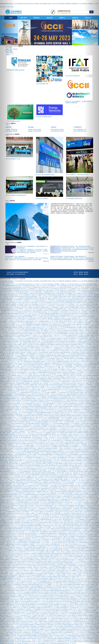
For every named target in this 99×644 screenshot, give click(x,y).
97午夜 (22, 391)
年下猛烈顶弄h (25, 385)
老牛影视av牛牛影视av (68, 484)
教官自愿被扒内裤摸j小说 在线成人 (33, 399)
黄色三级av (76, 380)
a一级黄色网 (39, 448)
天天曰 (61, 612)
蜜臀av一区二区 (75, 420)
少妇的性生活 (40, 631)
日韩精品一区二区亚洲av (48, 492)
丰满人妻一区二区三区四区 (61, 335)
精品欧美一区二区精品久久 (32, 335)
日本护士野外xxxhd (72, 286)
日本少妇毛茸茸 (58, 625)
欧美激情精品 (71, 485)
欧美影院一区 (56, 371)
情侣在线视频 (19, 360)
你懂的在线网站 (37, 405)
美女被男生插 (24, 584)
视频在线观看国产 (51, 403)
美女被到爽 (32, 286)
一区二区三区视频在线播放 (27, 324)
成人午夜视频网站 (71, 470)
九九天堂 (32, 502)
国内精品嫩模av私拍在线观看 (74, 492)
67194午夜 (57, 323)
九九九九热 (15, 419)
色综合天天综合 (48, 414)
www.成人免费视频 (53, 549)
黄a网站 (84, 301)
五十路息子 (66, 307)
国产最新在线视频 (35, 362)
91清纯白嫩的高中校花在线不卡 (49, 564)
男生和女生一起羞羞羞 (29, 357)
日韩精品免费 (61, 445)
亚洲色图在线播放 (15, 468)
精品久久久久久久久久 (22, 566)
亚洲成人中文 (43, 512)
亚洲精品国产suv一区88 (74, 290)
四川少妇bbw (79, 329)
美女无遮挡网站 (73, 344)
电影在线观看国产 (41, 550)
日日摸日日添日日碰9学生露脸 (39, 337)
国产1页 (44, 409)
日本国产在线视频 (77, 317)
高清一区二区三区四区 (33, 300)
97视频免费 (79, 391)
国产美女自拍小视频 (20, 317)
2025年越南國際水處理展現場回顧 (74, 199)
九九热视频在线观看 (28, 462)
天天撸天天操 (64, 371)
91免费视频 (84, 315)
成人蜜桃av (75, 465)
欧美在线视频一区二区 (69, 414)
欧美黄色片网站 (50, 496)
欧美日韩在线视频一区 (15, 464)
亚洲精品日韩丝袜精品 (30, 331)
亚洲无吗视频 (83, 420)
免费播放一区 (29, 383)
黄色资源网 (15, 406)
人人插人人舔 (34, 464)
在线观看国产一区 (24, 431)
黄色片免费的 (62, 487)
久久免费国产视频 (60, 642)
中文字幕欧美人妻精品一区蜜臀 (66, 346)
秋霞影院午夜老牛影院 (20, 388)
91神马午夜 (63, 417)
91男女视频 (82, 352)
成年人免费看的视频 (65, 524)
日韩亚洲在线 (27, 351)
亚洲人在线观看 (39, 622)
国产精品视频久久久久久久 (32, 317)
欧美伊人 (63, 360)
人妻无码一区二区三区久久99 (45, 289)
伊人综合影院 (77, 527)
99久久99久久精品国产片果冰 (34, 454)
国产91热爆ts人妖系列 (46, 471)
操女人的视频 (48, 379)
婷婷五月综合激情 (44, 476)
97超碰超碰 (33, 470)
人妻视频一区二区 (65, 284)
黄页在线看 (72, 586)
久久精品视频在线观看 (21, 541)
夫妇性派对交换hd (45, 475)
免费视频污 (50, 318)
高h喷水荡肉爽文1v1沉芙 (42, 428)
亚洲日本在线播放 (29, 334)
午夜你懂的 (67, 475)
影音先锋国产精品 (65, 461)
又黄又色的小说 (42, 354)
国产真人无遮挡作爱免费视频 (22, 369)
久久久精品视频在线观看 (77, 425)
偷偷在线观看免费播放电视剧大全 (62, 476)
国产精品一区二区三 (77, 377)
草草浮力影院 (35, 306)
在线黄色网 (70, 629)
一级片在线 (55, 635)
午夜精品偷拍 (77, 389)
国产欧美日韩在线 (67, 402)
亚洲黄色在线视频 (67, 625)
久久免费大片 (70, 434)
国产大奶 (58, 465)
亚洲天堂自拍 (18, 444)
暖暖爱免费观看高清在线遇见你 (47, 372)
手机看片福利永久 (72, 457)
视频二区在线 (69, 535)
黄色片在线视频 (69, 411)
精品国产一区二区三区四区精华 (22, 310)
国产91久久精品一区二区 (16, 411)
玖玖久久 (43, 457)
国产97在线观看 (82, 499)
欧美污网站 (65, 355)
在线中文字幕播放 (83, 465)
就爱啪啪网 (81, 550)
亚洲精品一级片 (49, 346)
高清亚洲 (18, 618)
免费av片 (65, 538)
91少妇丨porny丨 (83, 544)
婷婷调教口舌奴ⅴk (58, 555)
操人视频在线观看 (28, 323)
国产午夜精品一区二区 (44, 351)
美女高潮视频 (64, 397)
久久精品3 (49, 354)
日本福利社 (57, 518)
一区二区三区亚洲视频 (16, 312)
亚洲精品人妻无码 (68, 464)
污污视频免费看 (65, 374)
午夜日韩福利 (37, 536)
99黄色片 (18, 622)
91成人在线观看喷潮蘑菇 (80, 343)
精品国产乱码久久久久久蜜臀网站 (50, 447)
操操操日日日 (66, 392)
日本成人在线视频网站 (40, 357)
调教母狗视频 (77, 584)
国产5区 (34, 290)
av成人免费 (57, 436)
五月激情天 (58, 574)
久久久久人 (60, 495)
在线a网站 (21, 550)
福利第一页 (49, 357)
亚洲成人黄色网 (33, 597)
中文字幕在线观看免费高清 (60, 567)
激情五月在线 (58, 484)
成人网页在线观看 (46, 572)
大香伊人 (75, 323)
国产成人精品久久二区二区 (75, 368)
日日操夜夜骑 (55, 453)
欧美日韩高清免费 (65, 600)
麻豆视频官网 (30, 526)
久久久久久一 (29, 640)
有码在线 (75, 320)
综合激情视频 (52, 482)
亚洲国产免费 (30, 377)
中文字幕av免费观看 (81, 338)
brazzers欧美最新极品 (68, 303)
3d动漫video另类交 (51, 495)
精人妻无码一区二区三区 (42, 468)
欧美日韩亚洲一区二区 (24, 552)
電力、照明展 (9, 48)
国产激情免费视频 (71, 341)
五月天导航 (23, 468)
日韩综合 (50, 563)
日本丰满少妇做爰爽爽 (26, 634)
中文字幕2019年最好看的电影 (34, 312)
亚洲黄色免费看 (64, 292)
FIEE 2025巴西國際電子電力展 (13, 159)
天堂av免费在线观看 (69, 422)
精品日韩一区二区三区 (23, 375)
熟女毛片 (41, 467)
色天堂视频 (58, 362)
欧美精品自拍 (36, 383)
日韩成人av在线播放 (79, 332)
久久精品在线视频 (27, 315)
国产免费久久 (50, 335)
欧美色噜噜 (58, 372)
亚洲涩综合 (75, 550)
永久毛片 (55, 346)
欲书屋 (46, 628)
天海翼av (50, 464)
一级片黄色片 (37, 284)
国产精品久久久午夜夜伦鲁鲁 (47, 300)
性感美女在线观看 (82, 637)
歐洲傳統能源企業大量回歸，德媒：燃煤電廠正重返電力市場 (76, 246)
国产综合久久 (25, 289)
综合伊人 (25, 637)
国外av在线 (78, 351)
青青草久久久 (51, 628)
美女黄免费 (20, 527)
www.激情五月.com (57, 303)
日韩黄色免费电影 (30, 346)
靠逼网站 (81, 340)
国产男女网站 (22, 530)
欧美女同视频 (56, 400)
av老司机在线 (64, 386)
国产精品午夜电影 (32, 566)
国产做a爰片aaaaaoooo (28, 332)
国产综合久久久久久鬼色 (63, 603)
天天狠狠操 (24, 451)
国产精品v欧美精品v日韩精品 (81, 471)
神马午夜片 (30, 380)
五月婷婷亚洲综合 (46, 526)
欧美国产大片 (53, 290)
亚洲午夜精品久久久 (73, 538)
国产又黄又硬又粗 (73, 499)
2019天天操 (45, 510)
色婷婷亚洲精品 (72, 306)
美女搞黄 (62, 611)
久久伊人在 (30, 371)
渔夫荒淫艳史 (69, 456)
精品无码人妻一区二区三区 (81, 430)
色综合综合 (69, 383)
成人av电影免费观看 (73, 454)
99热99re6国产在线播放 (56, 355)
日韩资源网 (53, 427)
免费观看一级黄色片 (43, 295)
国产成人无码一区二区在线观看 (50, 399)
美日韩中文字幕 (18, 315)
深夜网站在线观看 (53, 326)
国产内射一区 (36, 476)
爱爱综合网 (78, 541)
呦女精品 (44, 312)
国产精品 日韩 (53, 515)
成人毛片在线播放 (59, 597)
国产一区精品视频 (23, 406)
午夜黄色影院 (64, 485)
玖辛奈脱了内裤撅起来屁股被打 (56, 479)
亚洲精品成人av (80, 324)
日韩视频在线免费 (55, 363)
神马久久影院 (64, 314)
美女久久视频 (45, 465)
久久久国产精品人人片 (16, 382)
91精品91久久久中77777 (47, 349)
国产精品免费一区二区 (23, 597)
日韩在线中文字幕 (52, 626)
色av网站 (34, 327)
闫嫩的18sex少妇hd (31, 456)
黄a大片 (70, 481)
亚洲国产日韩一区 (23, 575)
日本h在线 (79, 349)
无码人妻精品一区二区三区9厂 (53, 461)
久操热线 (77, 459)
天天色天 (63, 363)
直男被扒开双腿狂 (16, 499)
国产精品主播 (62, 396)
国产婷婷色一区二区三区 (23, 629)
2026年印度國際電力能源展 (13, 121)
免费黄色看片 (54, 493)
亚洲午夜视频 (69, 493)
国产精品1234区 (79, 357)
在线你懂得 (45, 332)
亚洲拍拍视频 (45, 324)
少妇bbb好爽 (37, 349)
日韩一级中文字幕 (49, 617)
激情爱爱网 (63, 470)
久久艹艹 (52, 348)
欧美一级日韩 (62, 526)
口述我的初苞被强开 (72, 295)
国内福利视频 (33, 296)
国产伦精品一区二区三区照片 (43, 529)
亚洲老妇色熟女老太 (71, 337)
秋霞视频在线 (73, 598)
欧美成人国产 (48, 456)
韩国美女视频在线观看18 (54, 419)
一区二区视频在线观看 (33, 358)
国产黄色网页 (76, 423)
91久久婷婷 (48, 521)
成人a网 (19, 533)
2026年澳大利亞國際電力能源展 (44, 117)
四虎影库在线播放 (34, 482)
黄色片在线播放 (23, 420)
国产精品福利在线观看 (71, 431)
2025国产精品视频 (30, 365)
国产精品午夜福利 (74, 284)
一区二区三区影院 (66, 498)
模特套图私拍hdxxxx (77, 490)
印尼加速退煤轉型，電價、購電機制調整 (15, 256)
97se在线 (61, 635)
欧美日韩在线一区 (75, 476)
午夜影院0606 (27, 362)
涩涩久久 (54, 293)
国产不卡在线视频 (72, 617)
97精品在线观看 (53, 594)
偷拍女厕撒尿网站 (67, 388)
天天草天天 (20, 592)
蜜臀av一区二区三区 (15, 451)
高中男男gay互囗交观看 (43, 394)
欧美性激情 (18, 521)
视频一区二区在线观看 (37, 513)
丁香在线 (43, 284)
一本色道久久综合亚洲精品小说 (57, 394)
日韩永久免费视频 (29, 589)
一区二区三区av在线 (58, 584)
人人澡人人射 (19, 362)
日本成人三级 (73, 349)
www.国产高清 (57, 617)
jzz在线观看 (25, 586)
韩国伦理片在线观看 (61, 561)
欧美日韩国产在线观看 (17, 326)
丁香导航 (61, 307)
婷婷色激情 (76, 544)
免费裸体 (23, 484)
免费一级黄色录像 (33, 436)
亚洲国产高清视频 (50, 558)
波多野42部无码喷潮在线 (15, 427)
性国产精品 (40, 566)
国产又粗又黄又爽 (33, 392)
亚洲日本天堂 (25, 303)
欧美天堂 (47, 445)
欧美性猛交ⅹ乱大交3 (47, 371)
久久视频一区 (81, 570)
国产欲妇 (35, 309)
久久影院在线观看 (56, 379)
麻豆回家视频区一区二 (16, 538)
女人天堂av (23, 601)
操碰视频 (23, 561)
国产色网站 (58, 496)
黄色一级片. (71, 430)
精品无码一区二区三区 (78, 369)
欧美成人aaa (30, 564)
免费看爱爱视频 (69, 366)
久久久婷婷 (18, 569)
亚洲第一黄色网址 (15, 601)
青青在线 (17, 346)
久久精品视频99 (15, 510)
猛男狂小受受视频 (80, 605)
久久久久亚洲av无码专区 (36, 427)
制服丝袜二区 (81, 286)
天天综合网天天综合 (25, 348)
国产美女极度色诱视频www (64, 515)
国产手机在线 (38, 564)
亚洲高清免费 (38, 292)
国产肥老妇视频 (77, 575)
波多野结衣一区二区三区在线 (67, 329)
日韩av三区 (62, 488)
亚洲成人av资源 (76, 383)
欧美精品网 (66, 437)
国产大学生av (84, 405)
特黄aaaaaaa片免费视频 (40, 589)
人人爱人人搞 (78, 304)
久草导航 (80, 437)
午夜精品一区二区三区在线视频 (44, 389)
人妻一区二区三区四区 (18, 598)
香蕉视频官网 (49, 343)
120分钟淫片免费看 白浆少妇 (81, 346)
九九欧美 (64, 405)
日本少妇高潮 (33, 555)
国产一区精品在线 (75, 509)
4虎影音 (51, 292)
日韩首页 (30, 307)
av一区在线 (36, 505)
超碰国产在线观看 (73, 406)
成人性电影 (21, 600)
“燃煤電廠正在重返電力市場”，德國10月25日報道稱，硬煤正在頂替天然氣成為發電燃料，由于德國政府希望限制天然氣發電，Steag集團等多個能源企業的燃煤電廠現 (78, 249)
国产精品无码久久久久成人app (64, 468)
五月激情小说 (66, 637)
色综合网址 (47, 592)
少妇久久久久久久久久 (55, 382)
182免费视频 (41, 379)
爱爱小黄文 (56, 324)
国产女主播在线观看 (27, 430)
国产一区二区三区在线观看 (55, 375)
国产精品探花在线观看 (78, 555)
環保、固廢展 (9, 51)
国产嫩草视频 (30, 338)
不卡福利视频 (45, 405)
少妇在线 (15, 396)
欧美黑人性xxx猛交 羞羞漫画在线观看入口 (74, 612)
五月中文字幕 (57, 343)
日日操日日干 (37, 338)
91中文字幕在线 (58, 541)
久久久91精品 (26, 447)
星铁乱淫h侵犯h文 (30, 403)
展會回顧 (49, 18)
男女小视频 (39, 522)
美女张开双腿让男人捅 (30, 529)
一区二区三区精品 (56, 471)
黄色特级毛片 (30, 479)
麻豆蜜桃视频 (54, 448)
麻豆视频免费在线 (55, 314)
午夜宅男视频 (40, 329)
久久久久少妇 (40, 606)
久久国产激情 (83, 362)
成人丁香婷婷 (29, 374)
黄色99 (83, 581)
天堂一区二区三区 (27, 563)
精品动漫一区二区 (61, 482)
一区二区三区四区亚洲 (54, 383)
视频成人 (30, 476)
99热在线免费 (28, 465)
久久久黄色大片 (41, 456)
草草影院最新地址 (22, 396)
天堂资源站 (50, 612)
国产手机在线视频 (25, 400)
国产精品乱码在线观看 (21, 380)
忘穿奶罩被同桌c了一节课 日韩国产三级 (59, 428)
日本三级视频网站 (68, 293)
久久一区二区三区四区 (49, 327)
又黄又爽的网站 (21, 473)
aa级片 (44, 374)
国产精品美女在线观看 (31, 606)
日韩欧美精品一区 (33, 289)
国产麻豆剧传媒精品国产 (71, 327)
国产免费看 (80, 394)
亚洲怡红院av (41, 309)
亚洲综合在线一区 (59, 348)
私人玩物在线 (20, 509)
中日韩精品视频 (75, 352)
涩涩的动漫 (56, 606)
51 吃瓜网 (79, 533)
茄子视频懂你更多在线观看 (75, 386)
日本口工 (61, 358)
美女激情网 (64, 465)
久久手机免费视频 (36, 609)
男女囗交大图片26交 (53, 488)
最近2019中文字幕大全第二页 (54, 459)
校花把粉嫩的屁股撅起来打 (84, 337)
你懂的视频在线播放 (65, 352)
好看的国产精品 (66, 382)
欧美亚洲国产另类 (21, 631)
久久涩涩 (81, 284)
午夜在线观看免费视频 (20, 454)
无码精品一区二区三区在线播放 (19, 546)
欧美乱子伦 (77, 558)
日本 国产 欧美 (42, 496)
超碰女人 (31, 425)
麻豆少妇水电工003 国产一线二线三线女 (68, 413)
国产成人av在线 (38, 371)
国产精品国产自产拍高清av (55, 380)
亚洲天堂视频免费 (68, 584)
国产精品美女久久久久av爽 (57, 475)
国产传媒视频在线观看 (16, 612)
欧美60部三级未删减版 (45, 314)
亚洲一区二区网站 (61, 614)
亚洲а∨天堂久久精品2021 (69, 375)
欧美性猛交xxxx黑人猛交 (21, 307)
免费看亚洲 (67, 444)
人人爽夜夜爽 (46, 292)
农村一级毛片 (55, 526)
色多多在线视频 (35, 530)
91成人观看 (27, 470)
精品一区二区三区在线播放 (20, 417)
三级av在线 (70, 522)
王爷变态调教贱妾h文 (78, 365)
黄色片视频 (33, 318)
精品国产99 (41, 360)
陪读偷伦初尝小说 (62, 295)
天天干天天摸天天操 (81, 564)
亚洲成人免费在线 (42, 464)
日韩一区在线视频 (39, 321)
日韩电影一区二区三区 (66, 323)
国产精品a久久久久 (31, 540)
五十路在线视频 (25, 286)
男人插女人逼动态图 (24, 553)
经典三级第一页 (47, 513)
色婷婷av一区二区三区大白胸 (37, 445)
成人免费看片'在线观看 (84, 402)
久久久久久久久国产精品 (60, 409)
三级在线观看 (54, 307)
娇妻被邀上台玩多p (76, 289)
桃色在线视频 (65, 362)
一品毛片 (63, 419)
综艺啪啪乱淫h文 (22, 577)
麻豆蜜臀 (37, 423)
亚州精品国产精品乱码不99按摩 (20, 436)
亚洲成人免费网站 (53, 532)
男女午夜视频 (75, 625)
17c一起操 (66, 451)
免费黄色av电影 (58, 320)
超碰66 (70, 335)
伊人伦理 (42, 598)
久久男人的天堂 (59, 300)
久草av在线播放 (73, 642)
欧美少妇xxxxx (58, 601)
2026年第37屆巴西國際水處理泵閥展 (15, 70)
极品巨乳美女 (76, 535)
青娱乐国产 (35, 341)
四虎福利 (21, 334)
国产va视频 (31, 431)
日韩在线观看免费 (26, 488)
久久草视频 (76, 366)
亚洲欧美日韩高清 (79, 334)
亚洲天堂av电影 (24, 605)
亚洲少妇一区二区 (44, 417)
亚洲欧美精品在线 (21, 588)
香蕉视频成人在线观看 (35, 608)
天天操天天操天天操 (80, 399)
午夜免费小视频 (60, 473)
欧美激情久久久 (68, 423)
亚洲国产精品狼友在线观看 (31, 611)
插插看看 (78, 416)
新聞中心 (62, 18)
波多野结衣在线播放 (32, 504)
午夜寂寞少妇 (75, 532)
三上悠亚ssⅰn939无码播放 (44, 623)
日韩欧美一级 (21, 365)
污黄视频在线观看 (55, 550)
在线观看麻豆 (44, 397)
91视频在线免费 (33, 385)
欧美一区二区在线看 (43, 341)
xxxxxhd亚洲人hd (44, 326)
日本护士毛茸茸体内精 (27, 499)
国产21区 (65, 304)
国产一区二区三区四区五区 (40, 323)
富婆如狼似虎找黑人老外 (41, 396)
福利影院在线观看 (35, 618)
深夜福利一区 (46, 427)
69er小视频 (44, 365)
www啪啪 (34, 634)
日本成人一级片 (40, 331)
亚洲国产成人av (51, 535)
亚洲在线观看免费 (21, 372)
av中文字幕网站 (28, 405)
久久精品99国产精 (74, 608)
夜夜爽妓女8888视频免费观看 (26, 298)
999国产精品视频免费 (60, 416)
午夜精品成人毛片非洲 (62, 467)
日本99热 (47, 317)
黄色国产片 (61, 298)
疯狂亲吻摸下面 (58, 440)
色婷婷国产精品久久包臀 (81, 300)
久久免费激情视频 (58, 309)
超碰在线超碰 (65, 577)
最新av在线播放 (34, 400)
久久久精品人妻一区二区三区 (50, 439)
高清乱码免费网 (51, 344)
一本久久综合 (59, 437)
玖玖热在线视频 (50, 502)
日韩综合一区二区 (37, 374)
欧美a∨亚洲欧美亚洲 (19, 318)
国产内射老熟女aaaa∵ (30, 600)
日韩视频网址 (67, 420)
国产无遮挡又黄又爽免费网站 (48, 315)
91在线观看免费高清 (17, 287)
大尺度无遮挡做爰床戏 (68, 495)
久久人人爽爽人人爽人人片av (61, 368)
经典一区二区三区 (76, 315)
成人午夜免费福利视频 (30, 516)
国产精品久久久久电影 (17, 343)
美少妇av (57, 558)
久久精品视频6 (36, 368)
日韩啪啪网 (78, 397)
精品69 (80, 295)
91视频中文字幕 (65, 379)
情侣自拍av (30, 637)
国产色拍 (29, 530)
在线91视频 (84, 290)
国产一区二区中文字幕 (48, 320)
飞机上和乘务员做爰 (43, 420)
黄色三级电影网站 (74, 331)
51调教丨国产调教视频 (43, 594)
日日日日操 (25, 411)
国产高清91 (37, 485)
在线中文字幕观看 (40, 346)
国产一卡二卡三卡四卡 (40, 431)
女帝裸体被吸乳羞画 (27, 382)
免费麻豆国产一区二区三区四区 (49, 391)
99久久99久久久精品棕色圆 (71, 298)
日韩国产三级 (45, 549)
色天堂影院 (84, 303)
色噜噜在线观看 (71, 564)
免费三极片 (38, 365)
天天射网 (72, 451)
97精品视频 (53, 392)
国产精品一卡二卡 (35, 397)
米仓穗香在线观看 (15, 400)
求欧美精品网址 (53, 430)
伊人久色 (51, 324)
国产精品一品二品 (66, 289)
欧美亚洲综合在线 (58, 622)
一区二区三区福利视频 (52, 312)
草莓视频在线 (77, 588)
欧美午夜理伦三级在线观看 (47, 625)
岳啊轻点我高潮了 (18, 632)
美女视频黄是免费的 (33, 411)
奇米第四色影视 (28, 527)
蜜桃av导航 (45, 375)
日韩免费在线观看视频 (19, 394)
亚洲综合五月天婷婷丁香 (25, 327)
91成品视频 (27, 592)
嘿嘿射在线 (15, 327)
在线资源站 (45, 522)
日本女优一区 (26, 555)
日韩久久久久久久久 (18, 425)
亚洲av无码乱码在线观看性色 (57, 385)
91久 (49, 629)
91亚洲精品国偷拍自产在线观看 (59, 566)
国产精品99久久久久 (55, 434)
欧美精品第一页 (61, 365)
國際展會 (37, 18)
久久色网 (50, 567)
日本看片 (70, 569)
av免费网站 (72, 427)
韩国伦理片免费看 (35, 348)
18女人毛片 (78, 563)
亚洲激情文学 (71, 507)
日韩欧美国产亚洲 (62, 564)
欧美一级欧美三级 (61, 321)
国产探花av (78, 581)
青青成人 (47, 544)
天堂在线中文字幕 (32, 344)
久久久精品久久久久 (21, 338)
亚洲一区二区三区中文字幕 (82, 479)
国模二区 (19, 379)
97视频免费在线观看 (44, 519)
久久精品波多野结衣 (53, 396)
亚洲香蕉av (41, 484)
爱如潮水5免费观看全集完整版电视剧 (16, 567)
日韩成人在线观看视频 (37, 414)
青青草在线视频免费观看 (69, 541)
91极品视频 (25, 544)
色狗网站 (26, 425)
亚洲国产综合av (38, 409)
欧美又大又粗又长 (80, 589)
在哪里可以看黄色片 (17, 332)
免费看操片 (26, 343)
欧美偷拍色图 (52, 468)
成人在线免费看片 (27, 538)
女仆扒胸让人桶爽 (80, 586)
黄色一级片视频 (44, 383)
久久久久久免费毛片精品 (60, 287)
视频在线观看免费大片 (18, 529)
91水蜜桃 (66, 349)
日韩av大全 (40, 327)
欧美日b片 (30, 284)
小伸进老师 (71, 304)
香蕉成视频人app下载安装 (35, 510)
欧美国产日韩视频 (39, 298)
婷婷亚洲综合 (25, 533)
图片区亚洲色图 (65, 344)
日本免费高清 (36, 307)
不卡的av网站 (28, 493)
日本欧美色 (21, 470)
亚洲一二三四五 (72, 408)
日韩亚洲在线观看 (51, 340)
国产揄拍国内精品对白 (29, 321)
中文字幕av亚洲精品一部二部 (66, 312)
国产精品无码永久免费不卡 (80, 309)
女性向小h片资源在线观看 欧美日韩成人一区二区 (22, 292)
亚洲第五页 (49, 546)
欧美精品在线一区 (51, 512)
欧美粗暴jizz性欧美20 (32, 561)
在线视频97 (47, 434)
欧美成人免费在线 (50, 310)
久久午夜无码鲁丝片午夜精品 (68, 513)
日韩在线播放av (15, 341)
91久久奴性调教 (50, 601)
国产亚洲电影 (84, 595)
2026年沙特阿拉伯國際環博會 (73, 76)
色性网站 (81, 392)
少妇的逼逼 (71, 334)
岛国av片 (57, 524)
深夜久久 (29, 388)
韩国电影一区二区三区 (50, 321)
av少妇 (64, 389)
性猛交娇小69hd (80, 439)
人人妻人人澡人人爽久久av (72, 360)
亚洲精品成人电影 (53, 341)
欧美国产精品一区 (53, 306)
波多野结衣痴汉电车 (17, 433)
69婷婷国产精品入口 (45, 307)
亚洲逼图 (80, 431)
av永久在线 (57, 292)
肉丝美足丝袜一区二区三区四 (61, 462)
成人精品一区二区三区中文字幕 (47, 411)
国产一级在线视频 (60, 535)
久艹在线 (33, 310)
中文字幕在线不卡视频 (39, 334)
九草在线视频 (41, 499)
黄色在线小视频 (75, 552)
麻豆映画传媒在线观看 (31, 329)
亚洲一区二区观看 (65, 400)
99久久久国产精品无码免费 (35, 439)
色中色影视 (19, 293)
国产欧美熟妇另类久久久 (42, 301)
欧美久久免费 (28, 595)
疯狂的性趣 (52, 416)
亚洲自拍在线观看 (26, 379)
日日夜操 (55, 546)
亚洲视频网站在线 (33, 354)
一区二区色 (59, 392)
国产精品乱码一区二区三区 (35, 320)
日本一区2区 (70, 389)
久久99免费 (49, 358)
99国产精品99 (32, 533)
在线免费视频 (47, 293)
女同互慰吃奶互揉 (16, 485)
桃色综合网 (37, 637)
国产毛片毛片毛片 (15, 625)
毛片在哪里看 (28, 609)
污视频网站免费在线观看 (53, 501)
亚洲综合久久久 (82, 344)
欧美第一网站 (47, 298)
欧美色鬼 (43, 340)
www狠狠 (78, 470)
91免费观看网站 (71, 547)
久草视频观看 (16, 290)
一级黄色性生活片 (34, 402)
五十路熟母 (16, 492)
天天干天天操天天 (45, 493)
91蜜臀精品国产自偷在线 (70, 553)
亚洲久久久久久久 (81, 577)
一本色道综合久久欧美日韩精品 (28, 366)
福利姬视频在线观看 (63, 332)
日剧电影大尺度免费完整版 (16, 321)
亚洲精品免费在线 (70, 631)
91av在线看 (23, 504)
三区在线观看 (41, 355)
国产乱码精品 (37, 425)
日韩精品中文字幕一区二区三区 (24, 519)
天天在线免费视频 (23, 419)
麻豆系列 (60, 439)
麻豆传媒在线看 (67, 519)
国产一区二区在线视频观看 (26, 409)
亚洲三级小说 (73, 363)
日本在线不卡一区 (24, 320)
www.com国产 (24, 363)
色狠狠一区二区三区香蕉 (55, 405)
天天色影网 (67, 348)
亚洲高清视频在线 (53, 295)
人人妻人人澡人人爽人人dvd (42, 286)
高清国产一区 (43, 358)
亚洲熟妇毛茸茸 (35, 416)
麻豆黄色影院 (82, 538)
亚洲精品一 (18, 408)
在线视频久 (56, 317)
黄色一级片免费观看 (27, 453)
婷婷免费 (20, 386)
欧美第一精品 (28, 306)
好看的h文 (22, 346)
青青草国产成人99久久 (39, 521)
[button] (7, 322)
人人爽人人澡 (34, 360)
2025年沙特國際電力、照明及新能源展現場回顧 (77, 175)
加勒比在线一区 (36, 388)
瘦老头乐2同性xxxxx (55, 600)
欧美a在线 (65, 310)
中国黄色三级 (52, 578)
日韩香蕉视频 (69, 365)
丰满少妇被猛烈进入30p (20, 377)
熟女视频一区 (70, 287)
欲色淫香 (19, 626)
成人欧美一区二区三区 (41, 403)
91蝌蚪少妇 (30, 363)
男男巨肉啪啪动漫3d (73, 314)
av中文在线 (31, 349)
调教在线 (28, 422)
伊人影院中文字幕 (82, 320)
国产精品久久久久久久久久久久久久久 (29, 314)
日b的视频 (58, 344)
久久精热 (72, 382)
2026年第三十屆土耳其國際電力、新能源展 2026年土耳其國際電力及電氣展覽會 (79, 102)
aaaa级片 (46, 366)
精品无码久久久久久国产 (68, 459)
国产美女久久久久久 (70, 351)
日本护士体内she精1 (62, 430)
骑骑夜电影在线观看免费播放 (48, 473)
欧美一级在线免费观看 (42, 532)
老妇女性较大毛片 (33, 440)
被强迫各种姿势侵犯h (26, 340)
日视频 (52, 286)
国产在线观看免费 (84, 609)
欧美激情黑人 (26, 293)
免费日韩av (80, 606)
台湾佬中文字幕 (65, 343)
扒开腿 (71, 343)
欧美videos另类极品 (57, 388)
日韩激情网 (61, 594)
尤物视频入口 (63, 377)
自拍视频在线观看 (77, 620)
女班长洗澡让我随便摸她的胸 (63, 315)
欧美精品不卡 (60, 338)
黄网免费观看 (79, 516)
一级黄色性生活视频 (77, 623)
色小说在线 (71, 332)
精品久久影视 (18, 637)
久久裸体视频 (71, 453)
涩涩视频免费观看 (20, 383)
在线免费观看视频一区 (16, 560)
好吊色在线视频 (76, 549)
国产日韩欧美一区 (63, 306)
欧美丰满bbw (70, 527)
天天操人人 (21, 495)
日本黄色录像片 (50, 284)
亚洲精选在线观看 (80, 635)
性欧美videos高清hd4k (20, 524)
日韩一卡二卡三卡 (62, 391)
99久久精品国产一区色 (50, 527)
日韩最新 (17, 591)
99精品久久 (34, 379)
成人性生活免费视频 (19, 609)
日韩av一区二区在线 (80, 287)
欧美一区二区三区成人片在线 (65, 544)
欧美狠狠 (49, 634)
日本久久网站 (24, 498)
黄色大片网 (63, 550)
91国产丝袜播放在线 (41, 546)
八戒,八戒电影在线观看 (56, 402)
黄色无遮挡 (15, 553)
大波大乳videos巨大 (27, 287)
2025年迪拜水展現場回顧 (42, 199)
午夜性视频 (20, 502)
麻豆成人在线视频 (63, 609)
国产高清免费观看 (70, 505)
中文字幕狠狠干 (18, 337)
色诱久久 (70, 575)
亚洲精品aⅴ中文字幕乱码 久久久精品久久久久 (67, 340)
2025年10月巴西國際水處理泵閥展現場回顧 (16, 195)
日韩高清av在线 (48, 400)
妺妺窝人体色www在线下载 (35, 375)
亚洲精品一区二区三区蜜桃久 (78, 372)
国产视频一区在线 (18, 437)
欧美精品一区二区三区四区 (47, 368)
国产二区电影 (63, 324)
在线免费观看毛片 (42, 626)
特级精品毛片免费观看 (76, 461)
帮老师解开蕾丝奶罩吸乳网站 (31, 495)
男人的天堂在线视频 (56, 623)
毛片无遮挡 (36, 430)
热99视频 (57, 284)
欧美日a (76, 312)
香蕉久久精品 (45, 290)
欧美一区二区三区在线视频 (75, 591)
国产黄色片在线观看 (38, 293)
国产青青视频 (73, 637)
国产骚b (24, 312)
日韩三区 (50, 516)
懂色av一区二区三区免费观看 (22, 295)
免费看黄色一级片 (36, 315)
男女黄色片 (56, 612)
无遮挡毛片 (31, 580)
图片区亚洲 (41, 617)
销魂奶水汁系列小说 (64, 450)
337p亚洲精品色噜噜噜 (34, 475)
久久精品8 (25, 300)
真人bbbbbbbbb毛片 (35, 304)
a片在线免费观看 (59, 478)
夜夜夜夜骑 (34, 535)
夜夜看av (59, 498)
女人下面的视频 (40, 509)
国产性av (23, 513)
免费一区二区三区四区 (30, 389)
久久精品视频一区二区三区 (19, 614)
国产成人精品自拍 (44, 430)
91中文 (58, 552)
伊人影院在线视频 (40, 643)
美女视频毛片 (69, 419)
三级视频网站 (64, 629)
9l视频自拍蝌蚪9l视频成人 (48, 454)
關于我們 (24, 18)
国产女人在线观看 (43, 642)
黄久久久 (25, 442)
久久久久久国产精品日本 (59, 456)
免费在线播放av (44, 408)
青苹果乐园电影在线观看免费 (56, 451)
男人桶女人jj (51, 642)
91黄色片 (39, 541)
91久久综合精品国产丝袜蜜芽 (39, 577)
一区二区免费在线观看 (18, 389)
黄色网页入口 (58, 310)
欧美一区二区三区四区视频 (25, 457)
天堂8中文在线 (56, 354)
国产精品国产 (39, 366)
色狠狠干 (51, 522)
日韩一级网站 (20, 306)
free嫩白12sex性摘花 (54, 352)
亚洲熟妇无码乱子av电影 (39, 287)
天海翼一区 (64, 617)
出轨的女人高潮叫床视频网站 (51, 487)
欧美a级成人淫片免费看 (78, 335)
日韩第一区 (76, 609)
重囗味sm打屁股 (24, 440)
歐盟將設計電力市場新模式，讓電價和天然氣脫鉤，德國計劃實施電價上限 (68, 256)
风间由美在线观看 (64, 501)
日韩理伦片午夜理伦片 (24, 304)
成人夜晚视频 (46, 448)
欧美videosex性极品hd (69, 300)
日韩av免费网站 (21, 422)
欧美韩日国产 (54, 592)
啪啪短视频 (77, 409)
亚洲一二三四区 (27, 433)
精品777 (67, 642)
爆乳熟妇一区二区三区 (50, 331)
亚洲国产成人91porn (18, 608)
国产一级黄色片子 (79, 574)
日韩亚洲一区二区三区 (58, 516)
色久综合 (66, 478)
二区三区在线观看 (45, 348)
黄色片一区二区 (19, 467)
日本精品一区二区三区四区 (43, 600)
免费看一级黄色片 (22, 344)
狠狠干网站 (24, 564)
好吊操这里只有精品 (23, 505)
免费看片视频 (19, 482)
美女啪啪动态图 (38, 462)
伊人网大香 (72, 478)
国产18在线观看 (27, 326)
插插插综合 (24, 581)
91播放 (64, 623)
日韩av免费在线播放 (51, 533)
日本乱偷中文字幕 (52, 332)
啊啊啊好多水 (31, 396)
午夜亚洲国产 (19, 549)
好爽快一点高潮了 (68, 309)
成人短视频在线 (63, 453)
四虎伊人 (29, 513)
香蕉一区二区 (15, 552)
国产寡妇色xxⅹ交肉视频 (70, 385)
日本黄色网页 (57, 318)
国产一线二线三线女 (57, 637)
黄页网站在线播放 (55, 629)
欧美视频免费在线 (62, 457)
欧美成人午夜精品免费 (20, 479)
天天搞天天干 (53, 498)
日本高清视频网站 (74, 447)
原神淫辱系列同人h (57, 389)
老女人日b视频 (57, 575)
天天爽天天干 (35, 642)
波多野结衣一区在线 (28, 570)
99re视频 (39, 290)
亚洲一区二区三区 (52, 365)
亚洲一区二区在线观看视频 (83, 408)
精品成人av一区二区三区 (49, 547)
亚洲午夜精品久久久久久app (41, 437)
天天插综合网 (32, 428)
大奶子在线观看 (32, 575)
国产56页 (68, 321)
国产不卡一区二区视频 (33, 518)
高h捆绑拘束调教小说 (69, 563)
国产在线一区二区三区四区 (48, 304)
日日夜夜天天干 (81, 321)
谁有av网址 (70, 405)
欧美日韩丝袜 (43, 402)
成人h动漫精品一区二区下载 (16, 323)
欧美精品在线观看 (32, 541)
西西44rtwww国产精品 (56, 529)
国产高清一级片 (73, 437)
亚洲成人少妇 (65, 318)
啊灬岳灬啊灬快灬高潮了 (50, 467)
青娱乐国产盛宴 (76, 510)
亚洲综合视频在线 (26, 408)
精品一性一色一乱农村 (76, 502)
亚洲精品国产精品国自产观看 (73, 396)
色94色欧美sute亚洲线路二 (76, 374)
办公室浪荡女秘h (21, 335)
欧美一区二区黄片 (48, 575)
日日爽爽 (47, 355)
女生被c (59, 425)
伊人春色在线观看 (65, 509)
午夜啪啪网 (38, 492)
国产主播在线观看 (16, 488)
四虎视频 (80, 327)
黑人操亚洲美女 (55, 369)
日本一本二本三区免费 (44, 392)
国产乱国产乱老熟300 (39, 557)
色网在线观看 (37, 324)
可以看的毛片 (74, 543)
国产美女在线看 (26, 481)
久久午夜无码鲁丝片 (82, 598)
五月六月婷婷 (35, 351)
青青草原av (40, 561)
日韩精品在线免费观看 (71, 394)
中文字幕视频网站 (20, 465)
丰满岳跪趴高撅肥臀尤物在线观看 (43, 413)
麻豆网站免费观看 (15, 391)
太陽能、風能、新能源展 (11, 49)
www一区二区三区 (15, 471)
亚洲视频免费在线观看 (70, 301)
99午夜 (67, 363)
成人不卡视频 (21, 606)
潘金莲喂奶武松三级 (15, 286)
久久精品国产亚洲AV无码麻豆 (59, 296)
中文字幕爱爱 (47, 611)
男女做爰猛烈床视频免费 (70, 594)
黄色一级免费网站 (83, 312)
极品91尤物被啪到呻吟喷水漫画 (28, 448)
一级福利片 (16, 431)
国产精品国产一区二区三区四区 (25, 309)
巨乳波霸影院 (48, 303)
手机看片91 (34, 394)
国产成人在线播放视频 (42, 488)
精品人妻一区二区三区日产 (21, 439)
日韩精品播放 (17, 561)
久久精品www (33, 295)
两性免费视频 (73, 600)
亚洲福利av (38, 560)
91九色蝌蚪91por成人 (73, 310)
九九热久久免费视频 (29, 391)
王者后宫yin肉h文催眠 (19, 329)
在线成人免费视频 (19, 354)
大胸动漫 (81, 403)
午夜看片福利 (30, 524)
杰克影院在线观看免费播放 (35, 406)
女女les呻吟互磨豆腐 (22, 543)
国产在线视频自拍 (42, 344)
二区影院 (60, 620)
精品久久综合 (52, 366)
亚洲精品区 (41, 400)
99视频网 (56, 605)
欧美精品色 (67, 597)
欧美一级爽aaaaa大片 (62, 290)
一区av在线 (53, 543)
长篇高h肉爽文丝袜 (22, 284)
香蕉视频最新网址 (17, 430)
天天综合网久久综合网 (41, 459)
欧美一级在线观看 (76, 521)
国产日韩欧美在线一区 (32, 355)
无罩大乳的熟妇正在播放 (41, 574)
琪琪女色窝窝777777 (74, 292)
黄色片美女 (33, 522)
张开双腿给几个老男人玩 (65, 369)
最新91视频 (34, 588)
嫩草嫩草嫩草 (32, 605)
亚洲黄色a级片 (33, 626)
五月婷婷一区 (51, 323)
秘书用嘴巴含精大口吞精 (81, 580)
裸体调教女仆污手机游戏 (68, 471)
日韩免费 (19, 447)
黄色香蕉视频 (54, 544)
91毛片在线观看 (74, 640)
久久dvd (26, 354)
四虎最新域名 (81, 323)
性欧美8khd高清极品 (67, 601)
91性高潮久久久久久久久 (52, 450)
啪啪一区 (83, 588)
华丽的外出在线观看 (48, 622)
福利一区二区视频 (82, 530)
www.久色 (28, 394)
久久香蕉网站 (33, 532)
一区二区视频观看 (41, 533)
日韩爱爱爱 (64, 492)
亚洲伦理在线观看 (64, 406)
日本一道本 (74, 321)
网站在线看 (38, 473)
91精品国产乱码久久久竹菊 (17, 397)
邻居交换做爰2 (62, 341)
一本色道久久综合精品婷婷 (62, 331)
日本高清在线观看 (48, 507)
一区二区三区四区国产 (51, 457)
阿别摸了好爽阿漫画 (49, 329)
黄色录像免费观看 (71, 416)
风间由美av (56, 522)
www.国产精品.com (67, 380)
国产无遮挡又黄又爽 (35, 471)
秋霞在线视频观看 (36, 465)
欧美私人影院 (63, 522)
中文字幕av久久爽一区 (76, 379)
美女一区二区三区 (60, 327)
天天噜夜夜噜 (56, 357)
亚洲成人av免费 (71, 296)
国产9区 (84, 440)
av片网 (37, 605)
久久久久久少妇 (25, 402)
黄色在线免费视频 (44, 352)
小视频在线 (28, 397)
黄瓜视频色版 (52, 465)
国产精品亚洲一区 (72, 606)
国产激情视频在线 (78, 557)
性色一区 (83, 462)
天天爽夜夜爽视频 (60, 301)
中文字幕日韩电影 (33, 442)
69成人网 (47, 490)
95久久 (39, 612)
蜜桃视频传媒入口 (19, 617)
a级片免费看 (77, 303)
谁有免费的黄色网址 (59, 349)
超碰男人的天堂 (71, 324)
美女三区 (27, 318)
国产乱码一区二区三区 (74, 462)
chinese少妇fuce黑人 (16, 478)
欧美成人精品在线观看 (70, 338)
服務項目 (75, 18)
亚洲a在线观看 (77, 569)
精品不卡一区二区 (81, 363)
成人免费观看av (49, 309)
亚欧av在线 (55, 358)
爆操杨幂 (20, 555)
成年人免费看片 (74, 475)
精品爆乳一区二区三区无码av (43, 543)
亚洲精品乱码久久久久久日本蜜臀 (81, 411)
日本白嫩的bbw (31, 560)
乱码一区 (47, 509)
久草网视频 (26, 549)
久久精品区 (63, 383)
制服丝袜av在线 (33, 343)
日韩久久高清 (73, 592)
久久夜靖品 (82, 360)
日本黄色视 (57, 492)
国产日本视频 (17, 484)
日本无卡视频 (77, 293)
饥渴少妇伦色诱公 (81, 306)
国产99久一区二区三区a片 (17, 331)
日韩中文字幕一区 (36, 595)
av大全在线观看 (31, 546)
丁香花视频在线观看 (62, 533)
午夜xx (30, 290)
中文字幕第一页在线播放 (81, 485)
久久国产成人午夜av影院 (62, 403)
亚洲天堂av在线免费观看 (59, 431)
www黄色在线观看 (83, 454)
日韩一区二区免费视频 (45, 433)
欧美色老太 (24, 476)
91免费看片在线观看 (62, 408)
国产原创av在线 (24, 290)
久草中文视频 (77, 504)
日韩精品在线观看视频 (48, 462)
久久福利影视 (64, 436)
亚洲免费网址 (43, 495)
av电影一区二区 (24, 428)
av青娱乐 (42, 317)
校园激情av (59, 538)
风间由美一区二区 (27, 337)
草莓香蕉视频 (67, 521)
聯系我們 (86, 274)
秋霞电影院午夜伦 (74, 403)
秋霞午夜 (60, 546)
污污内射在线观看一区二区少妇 (37, 303)
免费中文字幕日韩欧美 (44, 481)
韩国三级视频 (72, 318)
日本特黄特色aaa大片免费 (62, 427)
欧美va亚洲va (35, 461)
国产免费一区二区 (44, 306)
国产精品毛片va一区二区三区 (21, 547)
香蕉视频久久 (31, 413)
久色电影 (31, 544)
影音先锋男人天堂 (61, 512)
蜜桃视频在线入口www (32, 478)
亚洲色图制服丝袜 (77, 440)
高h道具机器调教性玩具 (81, 505)
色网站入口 (21, 595)
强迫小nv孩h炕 (21, 399)
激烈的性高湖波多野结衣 (58, 618)
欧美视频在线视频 (74, 307)
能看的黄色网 (32, 584)
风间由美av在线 (53, 408)
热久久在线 (43, 450)
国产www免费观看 (78, 433)
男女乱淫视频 (60, 293)
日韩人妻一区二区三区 (81, 318)
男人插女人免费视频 (76, 348)
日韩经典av (83, 355)
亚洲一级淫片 (53, 425)
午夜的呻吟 (82, 307)
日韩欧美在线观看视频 (76, 518)
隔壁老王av (69, 623)
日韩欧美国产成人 (72, 533)
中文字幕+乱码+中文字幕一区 (45, 442)
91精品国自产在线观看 (26, 352)
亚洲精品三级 (65, 574)
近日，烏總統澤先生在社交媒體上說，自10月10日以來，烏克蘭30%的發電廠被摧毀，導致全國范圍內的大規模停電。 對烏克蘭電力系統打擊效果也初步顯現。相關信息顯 (32, 251)
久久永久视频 (43, 335)
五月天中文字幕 (35, 433)
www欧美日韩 (83, 552)
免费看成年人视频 (34, 369)
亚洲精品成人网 (57, 289)
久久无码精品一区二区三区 (29, 301)
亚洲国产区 (47, 631)
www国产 (24, 560)
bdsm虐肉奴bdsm (84, 634)
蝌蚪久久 (69, 550)
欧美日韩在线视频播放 (63, 334)
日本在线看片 (79, 375)
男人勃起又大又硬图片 (49, 444)
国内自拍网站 (71, 357)
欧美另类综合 (34, 481)
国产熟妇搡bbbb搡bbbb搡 (64, 326)
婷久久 (48, 402)
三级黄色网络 (82, 413)
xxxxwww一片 (31, 459)
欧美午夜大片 (55, 580)
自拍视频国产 (51, 574)
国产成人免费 (47, 377)
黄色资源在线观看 (38, 363)
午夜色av (62, 444)
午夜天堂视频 (40, 490)
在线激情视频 (26, 427)
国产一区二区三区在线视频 (61, 286)
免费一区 (51, 560)
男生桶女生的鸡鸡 (61, 543)
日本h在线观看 (20, 351)
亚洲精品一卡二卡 (65, 354)
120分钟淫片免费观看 (41, 318)
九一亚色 (29, 372)
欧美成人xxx (62, 632)
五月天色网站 (72, 577)
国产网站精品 (38, 332)
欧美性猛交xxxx (72, 436)
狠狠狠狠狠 (19, 481)
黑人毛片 (27, 591)
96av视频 (49, 580)
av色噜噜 (69, 490)
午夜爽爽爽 (79, 296)
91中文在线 (44, 612)
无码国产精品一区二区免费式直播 (41, 382)
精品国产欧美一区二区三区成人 (24, 461)
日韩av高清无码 (39, 434)
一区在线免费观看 (17, 300)
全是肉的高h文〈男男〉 (57, 422)
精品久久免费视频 (36, 563)
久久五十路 (28, 368)
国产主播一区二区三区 (51, 334)
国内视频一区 (70, 540)
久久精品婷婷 (33, 553)
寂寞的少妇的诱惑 (74, 392)
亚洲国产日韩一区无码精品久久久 (73, 445)
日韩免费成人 (64, 569)
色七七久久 (18, 371)
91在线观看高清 (71, 399)
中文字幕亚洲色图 (67, 440)
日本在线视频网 (25, 522)
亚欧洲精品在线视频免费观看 (82, 451)
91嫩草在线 (33, 488)
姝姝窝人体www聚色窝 (64, 640)
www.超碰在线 (45, 591)
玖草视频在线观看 (82, 566)
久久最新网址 (54, 298)
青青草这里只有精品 (24, 296)
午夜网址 (27, 603)
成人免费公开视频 (78, 512)
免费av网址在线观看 (69, 358)
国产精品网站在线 (49, 588)
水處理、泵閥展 (9, 52)
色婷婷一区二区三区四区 (27, 485)
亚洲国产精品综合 (33, 547)
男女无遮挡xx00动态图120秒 (70, 546)
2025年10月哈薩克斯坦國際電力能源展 (45, 175)
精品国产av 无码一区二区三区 (48, 386)
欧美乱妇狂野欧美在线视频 (20, 349)
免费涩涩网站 (59, 583)
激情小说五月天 (50, 287)
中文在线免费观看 (79, 358)
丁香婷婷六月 (19, 512)
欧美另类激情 (21, 493)
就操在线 (35, 558)
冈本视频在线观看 (42, 634)
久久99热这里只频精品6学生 (83, 341)
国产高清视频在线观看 (74, 355)
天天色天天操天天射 (74, 362)
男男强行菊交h (62, 532)
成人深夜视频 (37, 524)
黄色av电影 (79, 513)
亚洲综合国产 (32, 419)
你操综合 (23, 521)
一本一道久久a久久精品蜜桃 (81, 484)
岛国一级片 (38, 391)
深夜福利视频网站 (67, 320)
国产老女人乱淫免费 (71, 628)
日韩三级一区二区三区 (38, 487)
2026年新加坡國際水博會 (42, 84)
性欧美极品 (81, 298)
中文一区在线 (61, 351)
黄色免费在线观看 (30, 423)
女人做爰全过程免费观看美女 (36, 586)
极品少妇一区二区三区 (80, 434)
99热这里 (76, 540)
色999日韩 (57, 329)
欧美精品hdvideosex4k (17, 442)
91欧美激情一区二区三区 (66, 317)
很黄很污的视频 (55, 377)
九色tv (51, 317)
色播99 (31, 293)
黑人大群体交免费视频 (26, 341)
